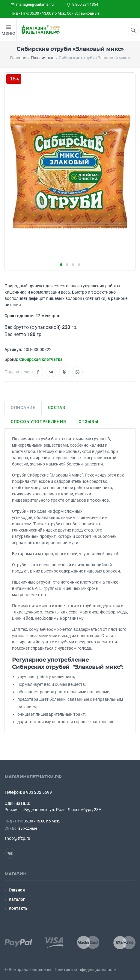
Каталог (17, 899)
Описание (23, 407)
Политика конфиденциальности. (86, 970)
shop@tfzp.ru (17, 838)
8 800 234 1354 (82, 4)
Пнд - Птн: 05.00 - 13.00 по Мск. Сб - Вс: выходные (55, 13)
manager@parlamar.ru (32, 4)
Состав (57, 407)
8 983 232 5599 (37, 792)
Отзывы (88, 422)
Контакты (19, 908)
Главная (17, 890)
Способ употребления (38, 422)
